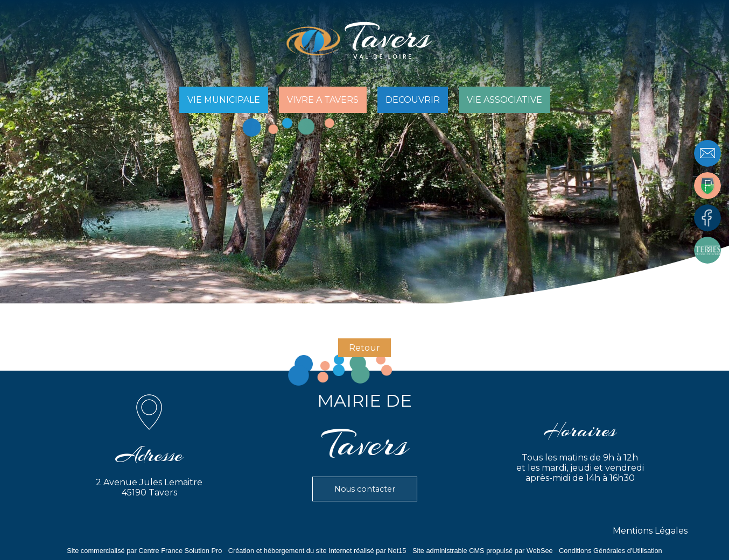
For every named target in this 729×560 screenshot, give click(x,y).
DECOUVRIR (413, 100)
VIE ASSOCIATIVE (504, 100)
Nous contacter (365, 489)
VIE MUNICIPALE (224, 100)
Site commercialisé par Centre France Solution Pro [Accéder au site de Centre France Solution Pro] (144, 551)
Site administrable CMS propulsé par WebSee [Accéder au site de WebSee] (483, 551)
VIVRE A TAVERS (323, 100)
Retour (364, 348)
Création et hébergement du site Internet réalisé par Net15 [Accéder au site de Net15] (317, 551)
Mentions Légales (650, 531)
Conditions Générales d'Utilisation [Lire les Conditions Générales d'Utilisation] (611, 551)
